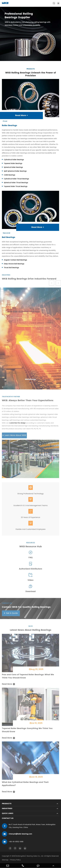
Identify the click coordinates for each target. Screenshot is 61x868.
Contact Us (8, 818)
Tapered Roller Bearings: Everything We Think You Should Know (27, 731)
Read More (8, 685)
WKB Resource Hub (31, 548)
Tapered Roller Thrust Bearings (16, 187)
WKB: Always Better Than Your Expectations (28, 402)
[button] (52, 284)
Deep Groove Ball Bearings (14, 264)
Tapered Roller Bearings (13, 164)
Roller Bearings (9, 126)
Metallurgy (30, 381)
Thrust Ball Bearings (11, 268)
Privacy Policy (15, 860)
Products (7, 804)
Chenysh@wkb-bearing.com (17, 834)
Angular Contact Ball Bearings (15, 260)
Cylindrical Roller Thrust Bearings (16, 179)
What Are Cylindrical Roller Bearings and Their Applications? (25, 785)
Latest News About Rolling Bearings (31, 631)
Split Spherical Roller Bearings (15, 171)
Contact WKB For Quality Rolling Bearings (26, 608)
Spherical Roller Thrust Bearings (16, 183)
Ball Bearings (8, 237)
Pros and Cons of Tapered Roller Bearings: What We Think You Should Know (28, 677)
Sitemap (5, 860)
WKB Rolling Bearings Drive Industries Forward (29, 280)
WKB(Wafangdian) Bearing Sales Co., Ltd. (28, 856)
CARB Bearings (9, 175)
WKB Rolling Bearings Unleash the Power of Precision (31, 74)
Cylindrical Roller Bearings (14, 160)
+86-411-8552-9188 (13, 842)
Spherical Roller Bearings (13, 167)
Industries (7, 809)
